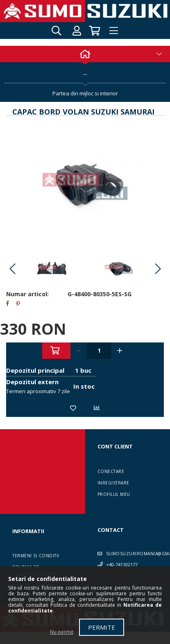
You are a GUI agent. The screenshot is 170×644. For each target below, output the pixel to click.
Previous (12, 269)
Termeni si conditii (36, 556)
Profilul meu (114, 494)
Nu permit (62, 632)
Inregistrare (113, 483)
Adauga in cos (56, 351)
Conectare (111, 471)
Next (158, 269)
